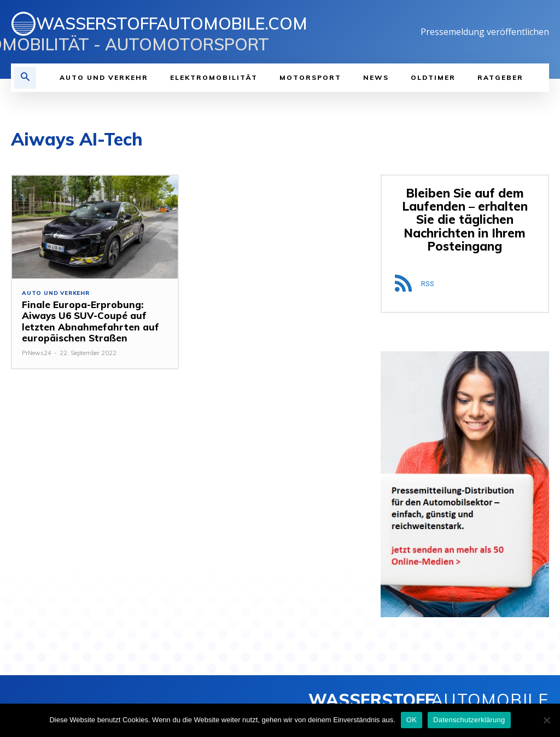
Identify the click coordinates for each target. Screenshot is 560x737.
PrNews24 (37, 353)
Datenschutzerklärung (469, 720)
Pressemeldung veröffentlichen (485, 32)
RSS (428, 284)
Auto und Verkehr (56, 293)
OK (412, 720)
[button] (25, 78)
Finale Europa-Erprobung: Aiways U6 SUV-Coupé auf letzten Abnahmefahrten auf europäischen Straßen (90, 321)
